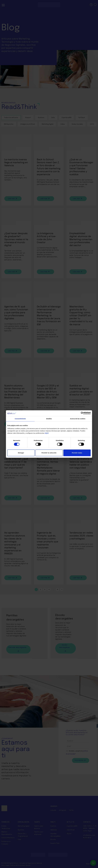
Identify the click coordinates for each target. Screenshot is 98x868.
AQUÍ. (47, 433)
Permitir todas (77, 453)
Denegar (21, 453)
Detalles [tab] (49, 419)
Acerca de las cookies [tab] (78, 419)
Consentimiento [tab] (20, 419)
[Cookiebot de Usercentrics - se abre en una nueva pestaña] (82, 413)
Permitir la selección (49, 453)
